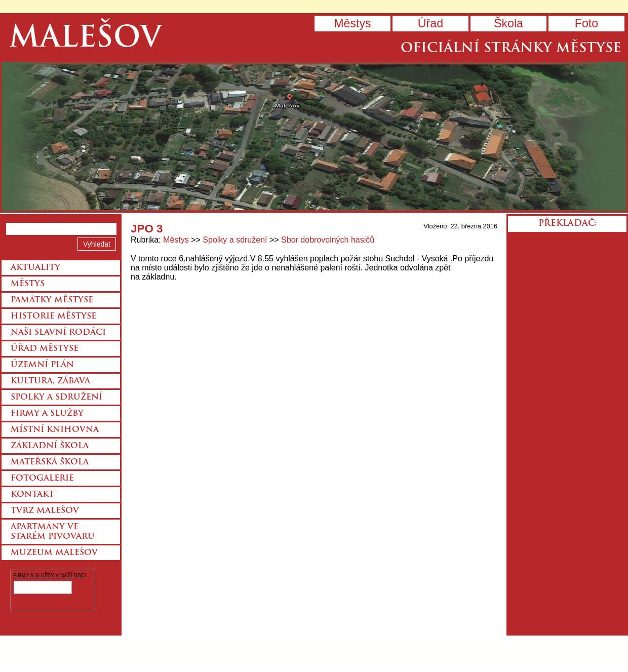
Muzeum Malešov (54, 553)
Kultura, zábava (50, 381)
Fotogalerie (42, 479)
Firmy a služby (47, 414)
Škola (508, 23)
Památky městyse (52, 300)
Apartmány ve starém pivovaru (53, 532)
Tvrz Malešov (45, 511)
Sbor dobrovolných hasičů (328, 240)
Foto (586, 23)
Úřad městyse (45, 349)
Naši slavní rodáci (58, 333)
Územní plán (42, 365)
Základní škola (50, 446)
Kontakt (32, 495)
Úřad (430, 23)
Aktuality (35, 268)
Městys (352, 23)
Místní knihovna (55, 430)
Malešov (85, 39)
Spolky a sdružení (235, 240)
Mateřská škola (50, 462)
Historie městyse (53, 317)
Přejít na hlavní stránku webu (314, 136)
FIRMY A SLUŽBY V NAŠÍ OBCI (50, 576)
